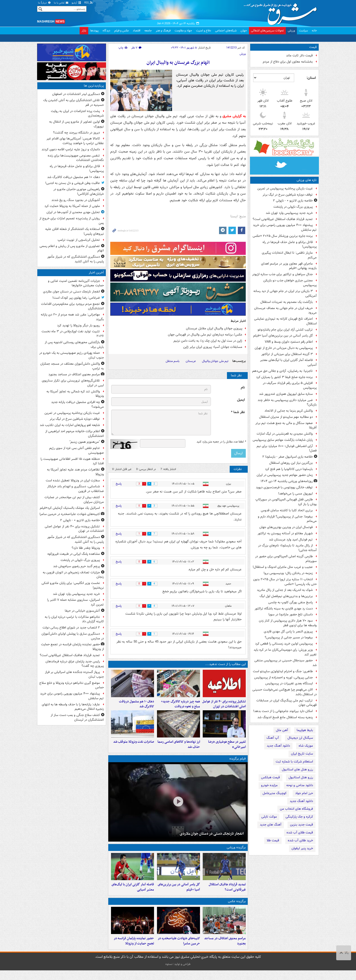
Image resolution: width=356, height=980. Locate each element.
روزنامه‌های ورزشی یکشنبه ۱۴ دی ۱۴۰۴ (287, 481)
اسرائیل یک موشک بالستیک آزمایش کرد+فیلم (70, 508)
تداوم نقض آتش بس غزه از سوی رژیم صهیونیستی (77, 450)
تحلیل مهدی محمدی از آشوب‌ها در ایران (73, 212)
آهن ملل (282, 730)
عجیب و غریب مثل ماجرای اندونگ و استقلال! (283, 567)
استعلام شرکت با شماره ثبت (294, 762)
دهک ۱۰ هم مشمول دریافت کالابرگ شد (136, 706)
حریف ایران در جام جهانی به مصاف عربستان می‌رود (285, 311)
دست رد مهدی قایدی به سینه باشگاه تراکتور (284, 609)
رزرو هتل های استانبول (297, 769)
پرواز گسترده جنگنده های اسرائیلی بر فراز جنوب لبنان (74, 674)
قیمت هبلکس (270, 777)
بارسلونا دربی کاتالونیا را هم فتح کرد (289, 469)
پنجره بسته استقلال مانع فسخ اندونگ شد (285, 717)
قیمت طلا (273, 840)
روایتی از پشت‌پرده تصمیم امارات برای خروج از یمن (72, 221)
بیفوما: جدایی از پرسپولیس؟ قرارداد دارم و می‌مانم (287, 519)
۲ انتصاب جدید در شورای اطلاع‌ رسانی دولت (71, 628)
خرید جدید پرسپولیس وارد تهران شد (289, 213)
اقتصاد (137, 31)
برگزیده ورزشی (236, 852)
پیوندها (94, 31)
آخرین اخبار (96, 273)
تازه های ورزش (307, 180)
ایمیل (241, 400)
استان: (311, 78)
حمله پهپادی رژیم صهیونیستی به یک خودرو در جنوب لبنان (72, 355)
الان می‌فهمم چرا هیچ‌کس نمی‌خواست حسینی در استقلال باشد (285, 692)
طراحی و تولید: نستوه (178, 974)
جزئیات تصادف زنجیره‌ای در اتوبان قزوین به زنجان (73, 575)
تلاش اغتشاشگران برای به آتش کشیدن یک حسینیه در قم (74, 103)
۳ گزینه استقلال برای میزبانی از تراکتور (287, 354)
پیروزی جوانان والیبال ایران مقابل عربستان (214, 328)
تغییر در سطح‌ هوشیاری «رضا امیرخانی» (227, 749)
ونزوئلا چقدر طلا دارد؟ (86, 548)
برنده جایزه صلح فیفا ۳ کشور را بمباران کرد (284, 377)
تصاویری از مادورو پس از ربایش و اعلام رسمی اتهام (72, 248)
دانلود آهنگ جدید (278, 746)
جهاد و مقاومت (183, 31)
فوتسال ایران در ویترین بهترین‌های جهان (286, 527)
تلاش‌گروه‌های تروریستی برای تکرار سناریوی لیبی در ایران (73, 383)
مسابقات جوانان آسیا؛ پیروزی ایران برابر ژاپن (213, 347)
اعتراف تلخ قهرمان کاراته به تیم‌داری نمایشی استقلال (285, 321)
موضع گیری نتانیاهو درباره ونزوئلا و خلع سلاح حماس (72, 685)
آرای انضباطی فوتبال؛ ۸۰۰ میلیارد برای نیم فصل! (287, 448)
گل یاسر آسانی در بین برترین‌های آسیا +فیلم (283, 336)
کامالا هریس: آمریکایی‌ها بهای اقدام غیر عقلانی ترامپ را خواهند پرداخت (75, 141)
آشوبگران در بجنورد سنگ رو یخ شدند (76, 200)
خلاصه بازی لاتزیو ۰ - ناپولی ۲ (293, 201)
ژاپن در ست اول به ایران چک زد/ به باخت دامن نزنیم (208, 341)
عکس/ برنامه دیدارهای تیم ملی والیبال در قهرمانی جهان (205, 335)
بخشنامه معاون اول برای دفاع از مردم (288, 62)
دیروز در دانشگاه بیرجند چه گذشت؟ (77, 133)
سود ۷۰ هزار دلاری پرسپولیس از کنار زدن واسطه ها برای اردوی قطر (288, 623)
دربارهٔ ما (44, 3)
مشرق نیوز (282, 12)
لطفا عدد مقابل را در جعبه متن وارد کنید (221, 442)
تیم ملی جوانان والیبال (215, 361)
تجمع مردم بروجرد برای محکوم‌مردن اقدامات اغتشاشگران (72, 306)
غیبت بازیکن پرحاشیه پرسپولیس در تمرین (285, 189)
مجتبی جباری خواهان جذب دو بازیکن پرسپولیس (290, 283)
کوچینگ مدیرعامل (275, 793)
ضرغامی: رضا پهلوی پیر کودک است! (76, 298)
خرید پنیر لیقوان (302, 848)
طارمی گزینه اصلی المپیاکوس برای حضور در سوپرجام (286, 559)
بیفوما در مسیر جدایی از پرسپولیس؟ (289, 637)
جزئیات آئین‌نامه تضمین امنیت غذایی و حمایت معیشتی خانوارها (76, 283)
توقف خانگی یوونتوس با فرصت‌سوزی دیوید (284, 487)
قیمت (313, 47)
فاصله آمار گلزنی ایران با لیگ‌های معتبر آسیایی (288, 362)
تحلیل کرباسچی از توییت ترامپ (79, 240)
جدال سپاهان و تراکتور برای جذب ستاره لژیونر (282, 274)
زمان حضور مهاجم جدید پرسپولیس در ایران (285, 475)
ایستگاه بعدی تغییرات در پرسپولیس (289, 683)
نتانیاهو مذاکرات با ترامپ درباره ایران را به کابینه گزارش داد (74, 619)
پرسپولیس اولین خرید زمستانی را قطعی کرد (284, 644)
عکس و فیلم (122, 31)
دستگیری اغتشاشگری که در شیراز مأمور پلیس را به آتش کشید (76, 259)
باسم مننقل (173, 361)
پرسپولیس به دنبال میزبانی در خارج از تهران (284, 348)
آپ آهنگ (273, 738)
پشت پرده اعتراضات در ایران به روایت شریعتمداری (77, 113)
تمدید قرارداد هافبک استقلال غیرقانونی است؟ (283, 219)
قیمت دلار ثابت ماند (299, 56)
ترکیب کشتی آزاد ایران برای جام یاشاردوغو (285, 330)
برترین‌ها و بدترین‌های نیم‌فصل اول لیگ (286, 596)
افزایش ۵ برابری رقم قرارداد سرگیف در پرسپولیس (290, 385)
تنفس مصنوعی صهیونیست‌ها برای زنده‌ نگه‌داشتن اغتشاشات (76, 158)
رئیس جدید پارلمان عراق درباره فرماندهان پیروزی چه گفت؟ (75, 664)
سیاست (303, 31)
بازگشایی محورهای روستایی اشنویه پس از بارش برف (74, 345)
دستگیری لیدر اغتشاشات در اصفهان (76, 94)
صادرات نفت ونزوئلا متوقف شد (134, 747)
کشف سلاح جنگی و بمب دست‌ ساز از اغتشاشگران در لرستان (77, 717)
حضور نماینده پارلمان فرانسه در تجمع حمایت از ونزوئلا (134, 951)
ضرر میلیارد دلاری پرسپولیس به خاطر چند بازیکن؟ (287, 402)
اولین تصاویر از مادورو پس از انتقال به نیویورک (77, 124)
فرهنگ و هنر (163, 31)
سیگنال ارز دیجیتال (300, 738)
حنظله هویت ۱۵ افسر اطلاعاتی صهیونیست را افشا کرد (72, 461)
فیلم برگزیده (238, 764)
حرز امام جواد (304, 793)
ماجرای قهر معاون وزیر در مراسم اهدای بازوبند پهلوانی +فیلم (289, 266)
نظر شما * (238, 412)
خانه (314, 31)
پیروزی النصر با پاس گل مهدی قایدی (288, 632)
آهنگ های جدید (271, 825)
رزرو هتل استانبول (301, 777)
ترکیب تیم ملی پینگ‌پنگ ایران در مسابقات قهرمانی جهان (287, 703)
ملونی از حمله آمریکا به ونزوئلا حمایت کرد (72, 206)
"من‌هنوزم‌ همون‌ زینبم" (85, 442)
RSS (89, 3)
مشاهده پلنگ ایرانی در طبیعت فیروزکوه (74, 554)
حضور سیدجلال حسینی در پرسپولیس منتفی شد (286, 663)
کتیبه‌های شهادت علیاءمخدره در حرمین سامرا (179, 951)
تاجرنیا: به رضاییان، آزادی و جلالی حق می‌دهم (282, 371)
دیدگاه (106, 31)
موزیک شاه (306, 746)
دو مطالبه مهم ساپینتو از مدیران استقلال (286, 417)
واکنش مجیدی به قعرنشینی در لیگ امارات (285, 434)
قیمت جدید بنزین (301, 825)
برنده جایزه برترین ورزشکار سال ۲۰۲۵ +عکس (283, 236)
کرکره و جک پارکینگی (299, 817)
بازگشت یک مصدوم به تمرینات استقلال (287, 302)
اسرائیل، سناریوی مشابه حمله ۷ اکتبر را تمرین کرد (76, 602)
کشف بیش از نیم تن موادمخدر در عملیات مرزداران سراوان (74, 500)
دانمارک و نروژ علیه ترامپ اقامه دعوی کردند (71, 149)
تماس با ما (61, 3)
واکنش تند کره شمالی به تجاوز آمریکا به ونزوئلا (75, 394)
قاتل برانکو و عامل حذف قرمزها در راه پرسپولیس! (290, 245)
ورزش (291, 31)
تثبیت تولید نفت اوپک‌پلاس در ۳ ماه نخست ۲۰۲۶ (73, 334)
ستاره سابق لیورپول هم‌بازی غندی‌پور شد (286, 394)
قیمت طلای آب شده (300, 833)
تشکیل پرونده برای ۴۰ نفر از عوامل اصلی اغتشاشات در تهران (224, 706)
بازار (84, 31)
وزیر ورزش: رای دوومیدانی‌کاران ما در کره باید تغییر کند (285, 652)
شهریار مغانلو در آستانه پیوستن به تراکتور (285, 533)
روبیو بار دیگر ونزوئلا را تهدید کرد (78, 325)
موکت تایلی (269, 817)
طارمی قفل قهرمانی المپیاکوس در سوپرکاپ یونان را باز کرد (286, 502)
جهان (244, 31)
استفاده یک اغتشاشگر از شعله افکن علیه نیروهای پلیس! (75, 231)
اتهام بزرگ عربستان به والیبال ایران (178, 63)
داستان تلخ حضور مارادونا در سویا (291, 614)
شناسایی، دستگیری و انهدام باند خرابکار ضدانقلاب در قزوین (76, 489)
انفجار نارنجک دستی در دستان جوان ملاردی (212, 839)
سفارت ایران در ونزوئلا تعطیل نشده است (73, 480)
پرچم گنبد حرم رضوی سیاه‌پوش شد (77, 566)
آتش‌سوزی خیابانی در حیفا (82, 611)
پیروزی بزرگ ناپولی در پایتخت (293, 207)
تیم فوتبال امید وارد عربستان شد (291, 540)
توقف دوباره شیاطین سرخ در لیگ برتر (288, 195)
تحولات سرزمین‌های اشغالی (267, 31)
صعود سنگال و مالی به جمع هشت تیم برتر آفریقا (286, 425)
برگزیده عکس (237, 909)
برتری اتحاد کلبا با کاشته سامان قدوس (287, 510)
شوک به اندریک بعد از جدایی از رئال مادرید (285, 590)
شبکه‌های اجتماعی (226, 31)
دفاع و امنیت (204, 31)
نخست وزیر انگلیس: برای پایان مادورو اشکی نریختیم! (73, 585)
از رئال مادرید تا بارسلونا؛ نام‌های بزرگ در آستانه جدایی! (287, 548)
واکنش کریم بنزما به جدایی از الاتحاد (289, 411)
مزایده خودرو (269, 785)
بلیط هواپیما (305, 730)
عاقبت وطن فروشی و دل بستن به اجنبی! (73, 183)
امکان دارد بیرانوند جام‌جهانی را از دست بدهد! (283, 711)
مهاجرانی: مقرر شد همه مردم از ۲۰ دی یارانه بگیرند (72, 317)
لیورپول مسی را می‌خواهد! (295, 494)
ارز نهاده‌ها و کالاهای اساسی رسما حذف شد (179, 749)
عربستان (191, 361)
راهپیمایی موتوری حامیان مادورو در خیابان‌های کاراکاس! (79, 192)
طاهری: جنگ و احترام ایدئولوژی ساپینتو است (283, 671)
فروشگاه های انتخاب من (296, 809)
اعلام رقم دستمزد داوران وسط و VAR (289, 342)
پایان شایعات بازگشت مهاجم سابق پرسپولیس (283, 440)
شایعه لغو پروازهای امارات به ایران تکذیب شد (70, 425)
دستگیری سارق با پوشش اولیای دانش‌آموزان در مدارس (73, 636)
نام (243, 388)
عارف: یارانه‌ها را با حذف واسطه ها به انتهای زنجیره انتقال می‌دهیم (73, 707)
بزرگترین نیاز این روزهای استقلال (291, 463)
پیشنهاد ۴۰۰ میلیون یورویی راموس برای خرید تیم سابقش (285, 227)
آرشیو (77, 3)
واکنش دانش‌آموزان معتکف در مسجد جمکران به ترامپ (72, 366)
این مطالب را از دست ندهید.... (225, 664)
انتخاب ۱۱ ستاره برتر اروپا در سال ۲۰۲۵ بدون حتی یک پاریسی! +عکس (285, 582)
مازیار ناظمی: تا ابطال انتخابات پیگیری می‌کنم (289, 255)
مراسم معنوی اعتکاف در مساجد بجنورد (225, 951)
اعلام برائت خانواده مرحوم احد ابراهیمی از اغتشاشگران (75, 434)
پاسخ (119, 484)
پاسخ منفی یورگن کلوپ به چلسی (290, 602)
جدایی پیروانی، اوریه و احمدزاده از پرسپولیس (283, 678)
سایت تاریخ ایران (302, 754)
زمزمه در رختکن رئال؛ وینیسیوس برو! (288, 573)
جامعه (148, 31)
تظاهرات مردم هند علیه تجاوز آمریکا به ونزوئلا (75, 472)
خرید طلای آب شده (300, 840)
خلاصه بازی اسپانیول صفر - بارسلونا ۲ (288, 457)
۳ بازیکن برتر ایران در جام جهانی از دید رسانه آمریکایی (285, 293)
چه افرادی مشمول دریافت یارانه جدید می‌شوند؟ (78, 404)
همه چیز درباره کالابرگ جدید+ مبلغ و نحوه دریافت (180, 706)
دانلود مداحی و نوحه (300, 785)
